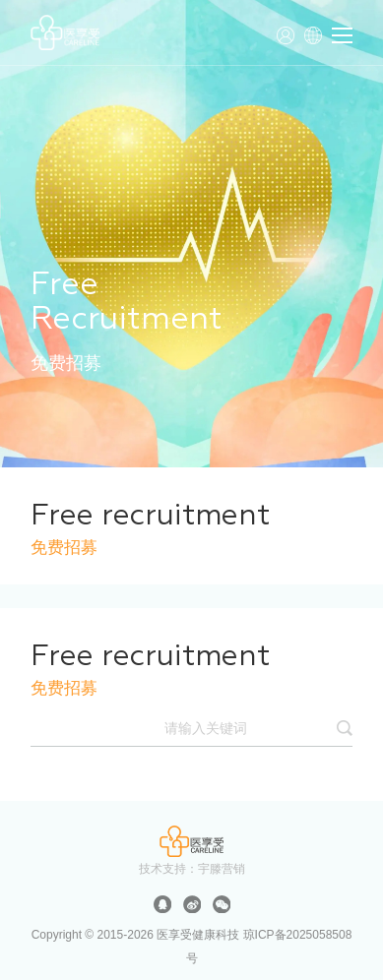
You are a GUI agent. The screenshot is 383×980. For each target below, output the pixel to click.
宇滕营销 (222, 869)
